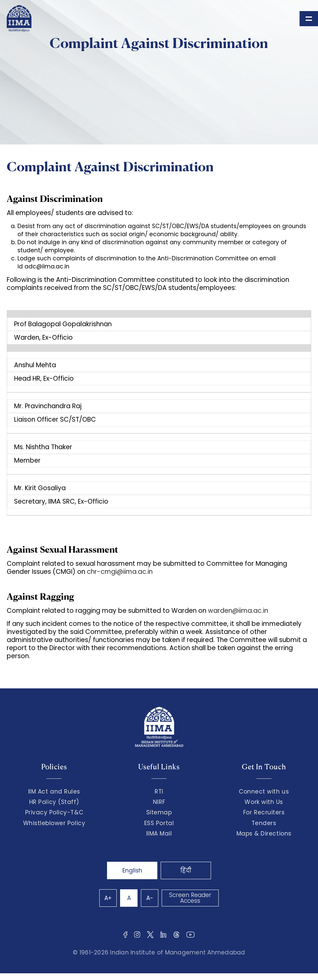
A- (150, 898)
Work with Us (264, 802)
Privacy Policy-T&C (54, 812)
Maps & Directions (264, 834)
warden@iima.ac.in (238, 611)
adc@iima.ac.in (47, 266)
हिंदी (186, 870)
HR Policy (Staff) (54, 802)
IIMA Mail (159, 834)
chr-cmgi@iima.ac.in (120, 572)
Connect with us (264, 792)
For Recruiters (264, 812)
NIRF (159, 802)
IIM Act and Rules (54, 792)
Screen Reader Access (190, 898)
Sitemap (159, 812)
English (132, 870)
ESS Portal (159, 823)
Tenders (264, 823)
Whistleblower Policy (54, 823)
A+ (108, 898)
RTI (159, 792)
